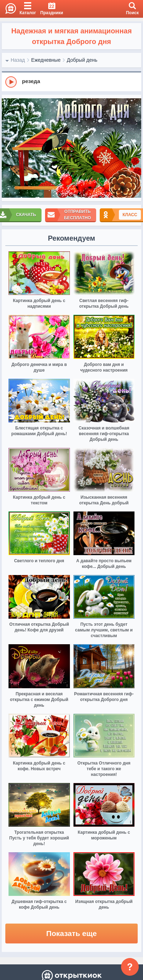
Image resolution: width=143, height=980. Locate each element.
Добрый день (82, 60)
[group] (71, 82)
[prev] (9, 148)
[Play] (11, 82)
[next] (134, 148)
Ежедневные (46, 60)
